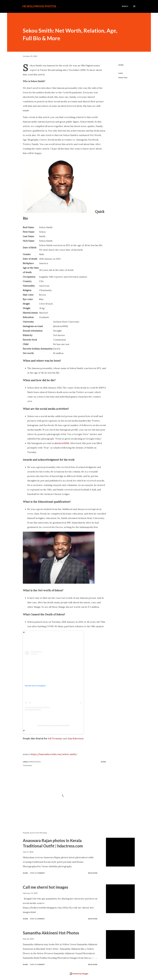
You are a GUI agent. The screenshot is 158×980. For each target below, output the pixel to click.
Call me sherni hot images (46, 887)
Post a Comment (38, 873)
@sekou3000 (62, 443)
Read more (93, 873)
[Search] (125, 6)
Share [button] (121, 65)
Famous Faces (123, 77)
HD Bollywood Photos (39, 6)
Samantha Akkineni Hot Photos (51, 933)
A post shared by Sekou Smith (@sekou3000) (53, 725)
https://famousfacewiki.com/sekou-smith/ (54, 754)
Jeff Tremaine (55, 738)
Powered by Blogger (79, 974)
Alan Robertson (76, 738)
